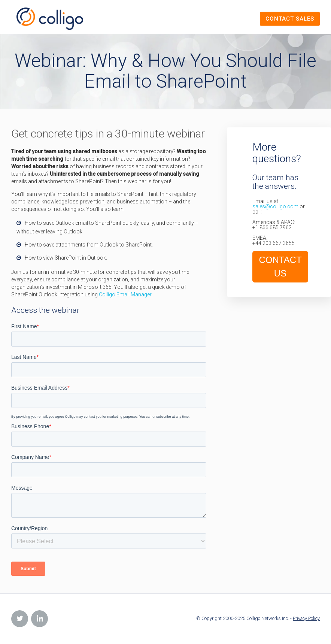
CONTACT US (280, 267)
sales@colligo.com (275, 206)
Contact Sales (290, 19)
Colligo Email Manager (125, 294)
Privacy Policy (306, 618)
